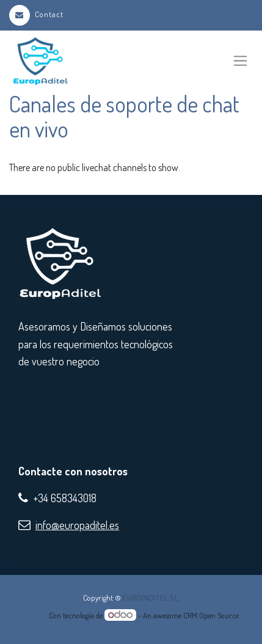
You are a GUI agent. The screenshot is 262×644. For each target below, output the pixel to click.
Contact (36, 14)
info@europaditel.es (77, 525)
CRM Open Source (211, 615)
